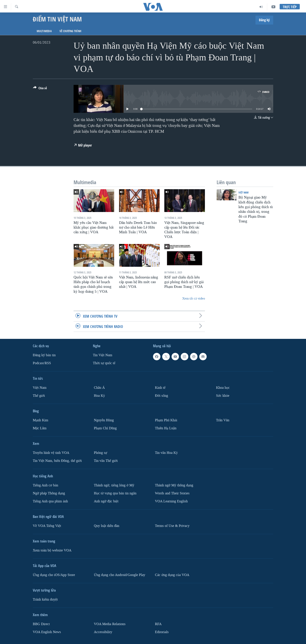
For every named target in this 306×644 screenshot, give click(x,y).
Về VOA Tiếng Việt (47, 526)
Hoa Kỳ (99, 396)
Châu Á (99, 388)
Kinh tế (160, 388)
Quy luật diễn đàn (107, 526)
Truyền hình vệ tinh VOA (51, 453)
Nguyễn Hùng (104, 420)
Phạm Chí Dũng (105, 428)
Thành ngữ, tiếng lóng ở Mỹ (114, 485)
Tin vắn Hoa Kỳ (166, 453)
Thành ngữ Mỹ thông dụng (174, 485)
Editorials (162, 632)
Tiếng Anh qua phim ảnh (50, 501)
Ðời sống (161, 396)
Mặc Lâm (40, 428)
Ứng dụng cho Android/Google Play (120, 575)
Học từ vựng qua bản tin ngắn (115, 493)
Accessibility (103, 632)
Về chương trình (70, 31)
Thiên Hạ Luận (166, 428)
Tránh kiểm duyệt (45, 599)
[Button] (40, 89)
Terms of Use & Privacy (172, 526)
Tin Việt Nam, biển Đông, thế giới (57, 461)
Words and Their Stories (172, 493)
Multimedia (44, 31)
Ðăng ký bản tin (44, 355)
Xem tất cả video (194, 298)
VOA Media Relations (110, 624)
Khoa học (223, 388)
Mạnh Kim (40, 420)
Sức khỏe (223, 396)
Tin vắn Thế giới (106, 461)
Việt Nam (243, 192)
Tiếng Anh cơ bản (45, 485)
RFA (158, 624)
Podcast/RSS (42, 363)
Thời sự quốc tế (104, 363)
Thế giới (39, 396)
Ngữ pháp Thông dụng (49, 493)
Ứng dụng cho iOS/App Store (54, 575)
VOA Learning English (171, 501)
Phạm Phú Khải (166, 420)
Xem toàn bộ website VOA (52, 550)
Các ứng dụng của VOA (172, 575)
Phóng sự (101, 453)
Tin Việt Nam (103, 355)
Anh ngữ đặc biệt (106, 501)
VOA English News (47, 632)
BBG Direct (41, 624)
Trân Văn (223, 420)
